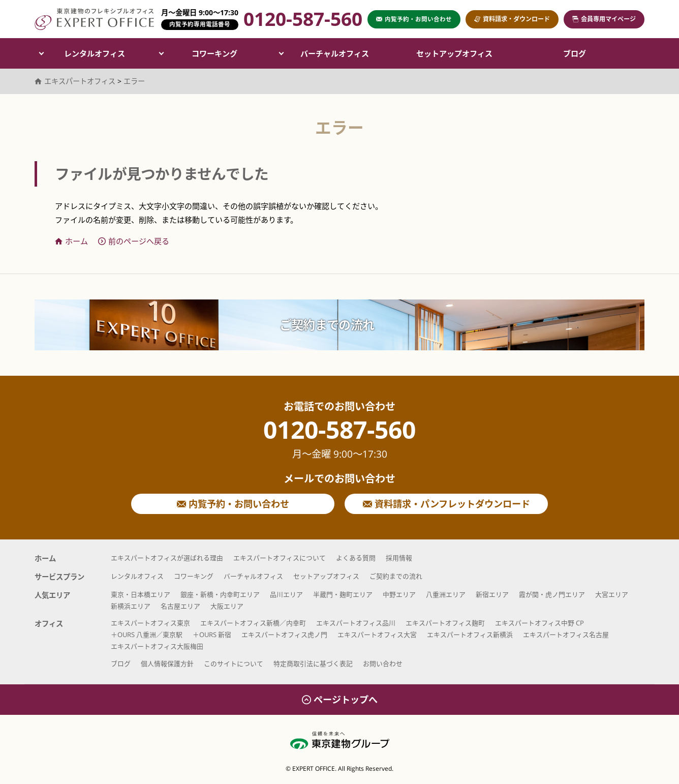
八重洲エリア (446, 594)
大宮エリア (612, 594)
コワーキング (214, 53)
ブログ (575, 53)
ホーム (71, 241)
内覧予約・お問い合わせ (233, 504)
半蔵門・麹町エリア (343, 594)
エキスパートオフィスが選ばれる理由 (167, 558)
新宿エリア (492, 594)
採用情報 (399, 558)
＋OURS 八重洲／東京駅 (147, 635)
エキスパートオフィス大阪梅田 (157, 646)
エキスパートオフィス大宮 (377, 635)
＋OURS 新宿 (212, 635)
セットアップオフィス (454, 53)
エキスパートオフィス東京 (150, 623)
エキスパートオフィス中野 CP (539, 623)
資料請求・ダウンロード (512, 19)
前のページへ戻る (134, 241)
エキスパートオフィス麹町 (445, 623)
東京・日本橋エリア (141, 594)
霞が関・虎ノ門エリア (552, 594)
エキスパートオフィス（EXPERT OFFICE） (94, 19)
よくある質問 (356, 558)
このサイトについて (234, 664)
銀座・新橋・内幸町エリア (220, 594)
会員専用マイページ (604, 19)
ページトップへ (340, 700)
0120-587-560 (339, 439)
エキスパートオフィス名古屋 (566, 635)
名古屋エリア (180, 606)
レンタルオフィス (95, 53)
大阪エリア (227, 606)
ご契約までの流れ (327, 325)
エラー (134, 81)
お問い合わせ (383, 664)
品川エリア (286, 594)
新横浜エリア (131, 606)
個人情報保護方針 (167, 664)
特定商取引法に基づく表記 (313, 664)
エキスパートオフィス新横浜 (470, 635)
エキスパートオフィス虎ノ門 (284, 635)
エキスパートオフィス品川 (356, 623)
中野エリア (399, 594)
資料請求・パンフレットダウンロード (446, 504)
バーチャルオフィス (335, 53)
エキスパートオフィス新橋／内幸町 (253, 623)
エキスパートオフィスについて (280, 558)
